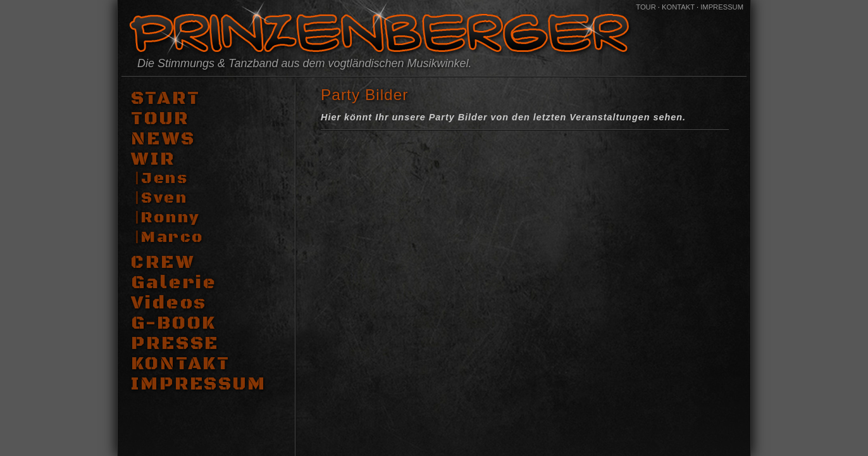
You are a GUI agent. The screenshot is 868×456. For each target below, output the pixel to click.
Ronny (170, 218)
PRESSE (175, 344)
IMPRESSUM (722, 7)
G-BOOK (173, 324)
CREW (163, 263)
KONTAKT (678, 7)
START (165, 99)
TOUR (646, 7)
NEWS (163, 139)
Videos (169, 303)
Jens (164, 179)
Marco (172, 237)
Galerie (174, 283)
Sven (164, 198)
